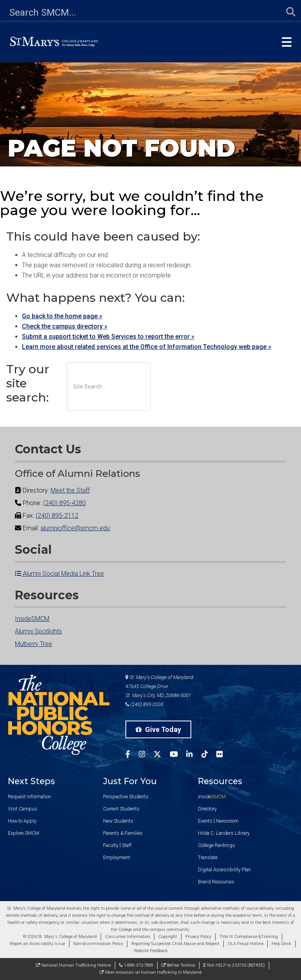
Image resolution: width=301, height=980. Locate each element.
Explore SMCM (24, 833)
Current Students (121, 809)
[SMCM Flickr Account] (224, 755)
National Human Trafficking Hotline (73, 965)
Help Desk (281, 944)
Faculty (111, 845)
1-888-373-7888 (136, 965)
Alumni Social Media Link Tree (59, 574)
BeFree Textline (178, 965)
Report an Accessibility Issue (37, 944)
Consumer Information (128, 937)
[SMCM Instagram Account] (146, 755)
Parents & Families (123, 833)
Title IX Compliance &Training (249, 937)
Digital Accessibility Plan (224, 870)
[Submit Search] (286, 12)
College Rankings (217, 845)
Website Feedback (151, 951)
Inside (212, 797)
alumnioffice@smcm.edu (75, 528)
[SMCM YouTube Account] (178, 755)
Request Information (29, 797)
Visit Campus (23, 809)
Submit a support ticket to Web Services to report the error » (108, 337)
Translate (208, 857)
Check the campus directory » (65, 326)
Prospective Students (126, 797)
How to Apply (22, 821)
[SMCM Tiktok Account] (209, 755)
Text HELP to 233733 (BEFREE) (234, 965)
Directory (207, 809)
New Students (118, 821)
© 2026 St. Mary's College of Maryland (60, 937)
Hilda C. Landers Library (224, 833)
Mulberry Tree (34, 644)
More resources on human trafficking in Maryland (150, 972)
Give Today (158, 729)
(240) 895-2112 (57, 516)
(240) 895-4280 (64, 503)
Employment (117, 857)
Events (205, 821)
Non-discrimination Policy (98, 944)
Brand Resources (216, 882)
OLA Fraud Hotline (246, 944)
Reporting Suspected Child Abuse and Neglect (175, 944)
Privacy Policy (198, 937)
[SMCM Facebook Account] (132, 755)
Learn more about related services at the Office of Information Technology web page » (147, 347)
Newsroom (227, 821)
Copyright (168, 937)
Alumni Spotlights (38, 631)
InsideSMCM (32, 619)
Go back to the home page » (62, 316)
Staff (127, 845)
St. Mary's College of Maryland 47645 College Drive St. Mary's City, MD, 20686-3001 (159, 686)
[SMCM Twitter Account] (162, 755)
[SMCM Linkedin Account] (194, 755)
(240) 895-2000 (144, 704)
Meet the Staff (70, 490)
